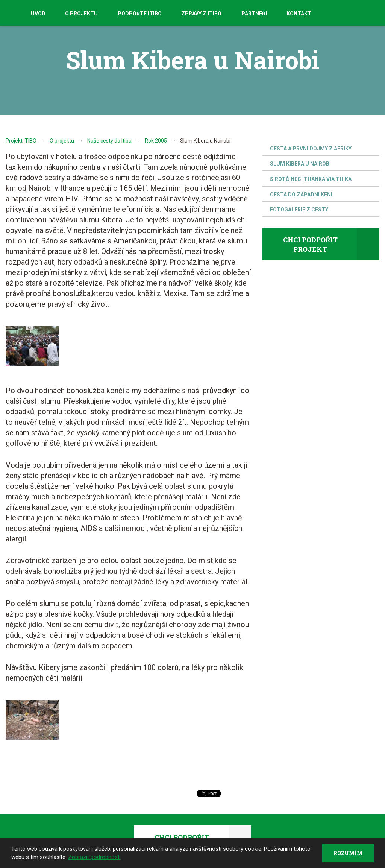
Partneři (254, 14)
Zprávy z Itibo (201, 14)
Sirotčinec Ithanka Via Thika (311, 179)
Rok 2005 (156, 141)
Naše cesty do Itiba (109, 141)
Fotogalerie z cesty (299, 210)
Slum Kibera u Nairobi (300, 164)
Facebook (350, 14)
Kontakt (299, 14)
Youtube (366, 14)
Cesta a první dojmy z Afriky (311, 149)
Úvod (38, 14)
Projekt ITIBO (21, 141)
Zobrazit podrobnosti (94, 857)
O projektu (81, 14)
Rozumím (348, 853)
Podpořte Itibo (140, 14)
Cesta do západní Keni (301, 195)
